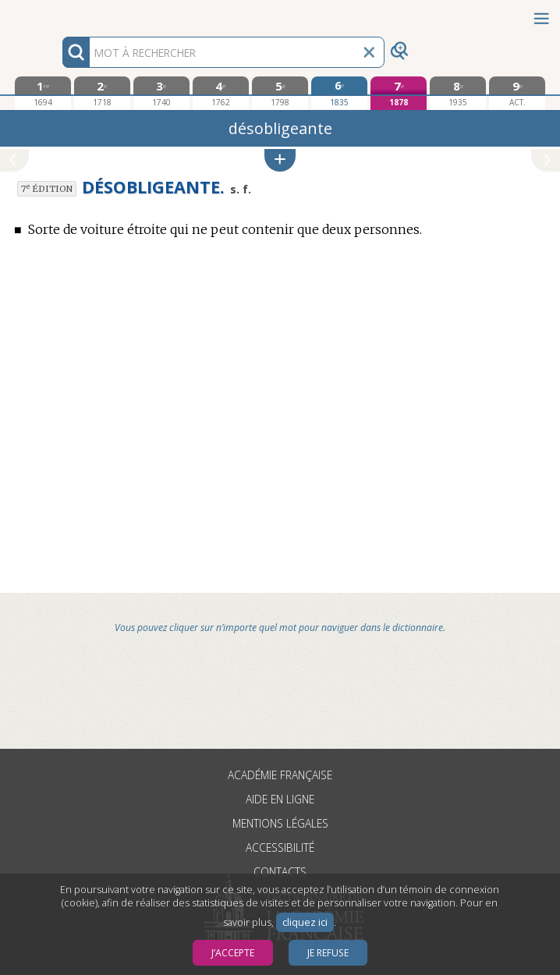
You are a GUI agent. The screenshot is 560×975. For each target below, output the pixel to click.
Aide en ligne (280, 799)
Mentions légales (280, 823)
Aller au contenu (61, 14)
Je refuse (328, 953)
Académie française (280, 775)
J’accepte (233, 953)
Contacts (280, 872)
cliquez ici (305, 922)
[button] (280, 160)
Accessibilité (280, 847)
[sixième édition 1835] (339, 93)
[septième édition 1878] (399, 93)
